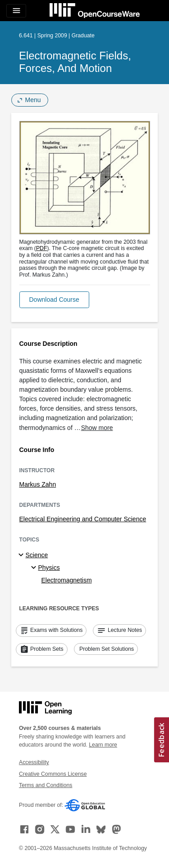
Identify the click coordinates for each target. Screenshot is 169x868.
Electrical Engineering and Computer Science (83, 519)
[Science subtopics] (22, 555)
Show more (97, 428)
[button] (54, 300)
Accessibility (34, 762)
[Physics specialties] (35, 568)
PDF (42, 248)
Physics (49, 568)
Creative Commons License (53, 774)
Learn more (103, 745)
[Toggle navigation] (16, 11)
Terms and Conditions (46, 785)
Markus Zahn (38, 484)
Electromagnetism (67, 580)
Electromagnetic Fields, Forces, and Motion (75, 62)
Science (37, 555)
